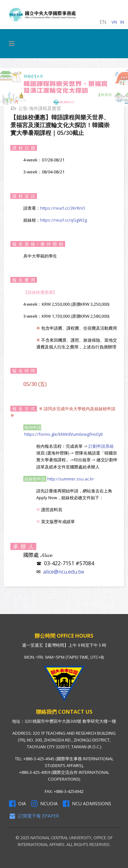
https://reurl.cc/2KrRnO (63, 208)
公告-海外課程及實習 (40, 108)
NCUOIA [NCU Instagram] (44, 804)
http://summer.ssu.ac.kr (71, 479)
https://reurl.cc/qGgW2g (64, 220)
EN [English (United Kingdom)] (103, 22)
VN (114, 22)
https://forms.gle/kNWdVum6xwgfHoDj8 (63, 434)
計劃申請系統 (101, 446)
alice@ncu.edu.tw (64, 572)
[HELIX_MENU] (12, 44)
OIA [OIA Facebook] (17, 804)
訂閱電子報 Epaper (34, 816)
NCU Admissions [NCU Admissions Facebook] (87, 804)
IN (122, 22)
